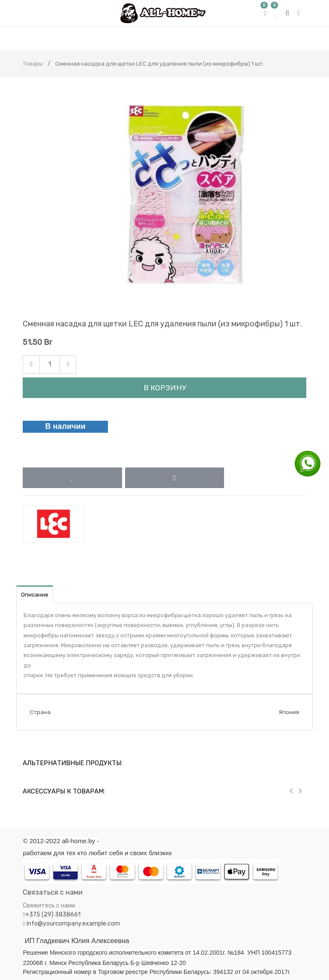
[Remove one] (31, 365)
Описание (35, 595)
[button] (72, 478)
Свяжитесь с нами (49, 906)
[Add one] (68, 365)
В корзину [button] (165, 388)
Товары (33, 64)
